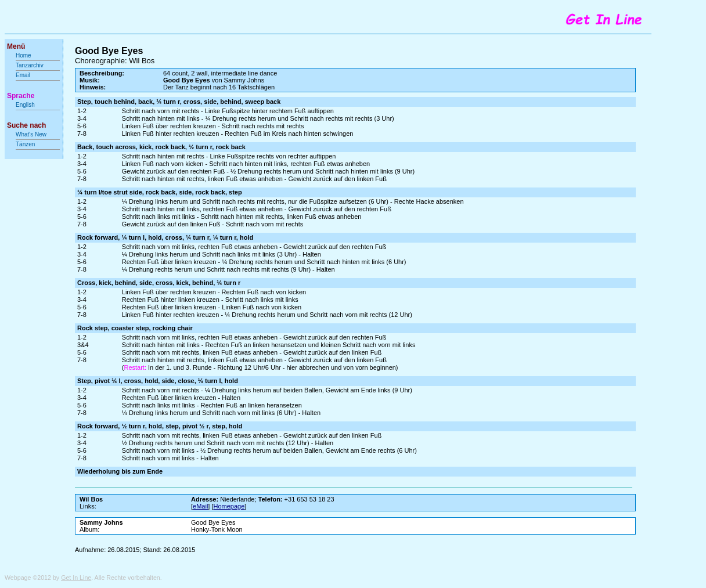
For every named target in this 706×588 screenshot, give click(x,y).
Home (24, 55)
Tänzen (25, 144)
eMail (200, 506)
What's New (32, 134)
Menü (16, 46)
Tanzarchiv (30, 65)
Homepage (229, 506)
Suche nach (26, 125)
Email (23, 75)
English (25, 105)
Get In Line (76, 578)
